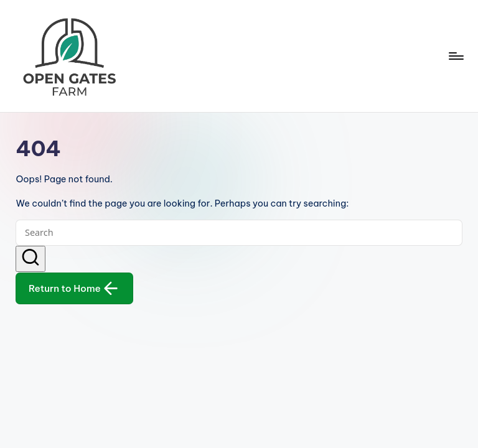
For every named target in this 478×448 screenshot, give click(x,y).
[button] (30, 259)
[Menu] (455, 56)
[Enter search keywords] (239, 233)
